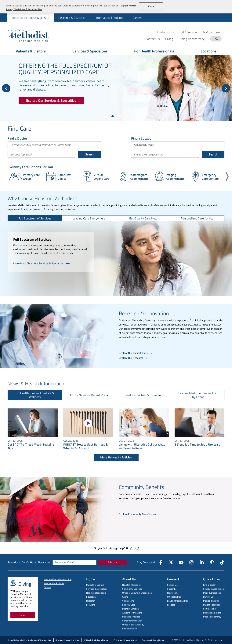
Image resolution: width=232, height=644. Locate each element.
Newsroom (172, 593)
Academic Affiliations (132, 613)
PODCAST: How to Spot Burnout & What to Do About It (85, 446)
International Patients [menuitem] (109, 18)
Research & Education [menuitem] (72, 18)
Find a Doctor (166, 32)
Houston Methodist (131, 585)
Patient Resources (212, 605)
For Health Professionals (154, 51)
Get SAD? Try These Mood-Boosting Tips (31, 446)
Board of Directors (131, 609)
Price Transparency (212, 617)
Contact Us (172, 585)
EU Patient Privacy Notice (125, 640)
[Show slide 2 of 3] (116, 116)
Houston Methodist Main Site (58, 579)
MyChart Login (212, 32)
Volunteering (128, 601)
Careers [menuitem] (137, 18)
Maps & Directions (212, 593)
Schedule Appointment (214, 589)
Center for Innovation (132, 621)
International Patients (54, 583)
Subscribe (113, 562)
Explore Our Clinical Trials (134, 353)
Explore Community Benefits (136, 514)
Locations (209, 51)
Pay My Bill (209, 597)
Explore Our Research (131, 358)
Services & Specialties (90, 51)
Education (91, 597)
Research (91, 601)
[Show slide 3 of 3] (119, 116)
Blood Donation (129, 629)
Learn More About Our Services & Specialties (42, 263)
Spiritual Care (129, 605)
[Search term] (216, 39)
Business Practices (131, 617)
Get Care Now (188, 32)
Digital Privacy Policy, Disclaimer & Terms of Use (29, 640)
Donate (23, 615)
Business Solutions (212, 613)
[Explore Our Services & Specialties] (51, 101)
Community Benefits (132, 589)
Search (89, 154)
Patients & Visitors (31, 51)
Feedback (172, 605)
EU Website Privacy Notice (96, 640)
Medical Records (211, 601)
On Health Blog (174, 597)
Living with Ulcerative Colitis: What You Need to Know (142, 446)
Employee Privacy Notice (153, 640)
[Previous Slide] (6, 88)
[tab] (35, 218)
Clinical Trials (209, 609)
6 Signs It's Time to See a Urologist (197, 444)
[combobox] (54, 145)
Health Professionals (96, 593)
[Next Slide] (226, 88)
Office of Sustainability (133, 625)
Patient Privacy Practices (68, 640)
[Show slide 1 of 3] (113, 116)
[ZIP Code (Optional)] (41, 154)
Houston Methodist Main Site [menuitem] (31, 18)
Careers (47, 587)
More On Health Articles (116, 457)
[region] (116, 7)
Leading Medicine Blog (178, 601)
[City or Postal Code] (165, 154)
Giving (125, 597)
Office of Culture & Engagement (137, 593)
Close (151, 6)
